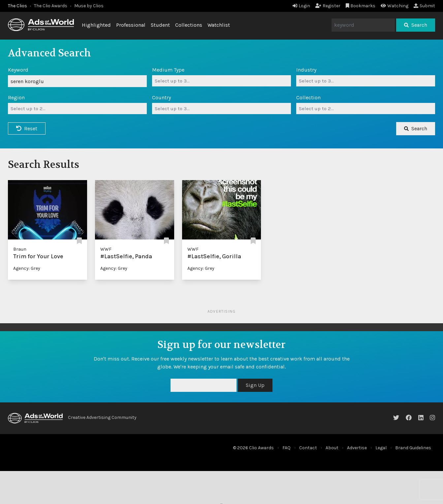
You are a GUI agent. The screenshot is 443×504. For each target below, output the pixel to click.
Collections (189, 25)
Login (301, 6)
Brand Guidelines (413, 448)
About (332, 448)
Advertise (357, 448)
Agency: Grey (27, 268)
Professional (131, 25)
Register (328, 6)
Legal (381, 448)
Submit (424, 6)
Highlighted (96, 25)
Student (160, 25)
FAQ (286, 448)
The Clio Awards (51, 6)
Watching (395, 6)
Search (416, 25)
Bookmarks (361, 6)
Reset (27, 128)
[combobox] (221, 81)
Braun (20, 249)
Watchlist (219, 25)
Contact (308, 448)
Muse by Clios (89, 6)
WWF (106, 249)
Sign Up (255, 385)
